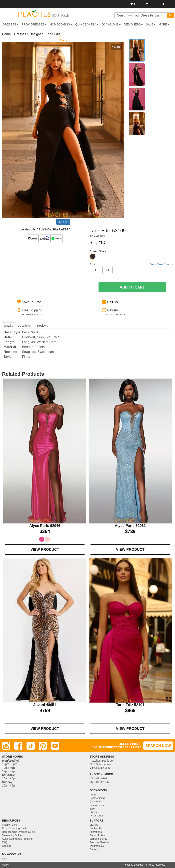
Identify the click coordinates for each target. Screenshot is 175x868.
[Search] (171, 15)
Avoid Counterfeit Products (17, 839)
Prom (93, 795)
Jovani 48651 (45, 705)
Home (6, 34)
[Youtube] (55, 746)
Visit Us (94, 825)
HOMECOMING (61, 24)
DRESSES (11, 24)
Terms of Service (99, 842)
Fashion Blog (10, 825)
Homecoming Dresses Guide (18, 832)
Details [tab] (9, 326)
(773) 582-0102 (98, 779)
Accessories (96, 816)
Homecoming (97, 798)
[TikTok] (31, 746)
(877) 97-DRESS (99, 782)
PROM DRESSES (34, 24)
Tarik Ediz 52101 (130, 705)
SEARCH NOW (158, 746)
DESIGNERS (133, 24)
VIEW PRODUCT (45, 550)
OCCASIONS (111, 24)
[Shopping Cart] (148, 4)
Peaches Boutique (133, 865)
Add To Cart (132, 287)
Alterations (96, 832)
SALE (151, 24)
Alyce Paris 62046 (45, 526)
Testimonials (97, 846)
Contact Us (96, 828)
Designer (36, 34)
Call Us (113, 302)
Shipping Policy (98, 839)
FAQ (5, 842)
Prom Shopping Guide (15, 828)
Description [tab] (25, 326)
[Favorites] (133, 4)
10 (107, 270)
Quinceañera (97, 802)
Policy (5, 865)
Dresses (20, 34)
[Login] (163, 4)
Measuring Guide (12, 835)
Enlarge (63, 222)
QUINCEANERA (87, 24)
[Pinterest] (43, 746)
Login (5, 859)
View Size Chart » (162, 264)
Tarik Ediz (53, 34)
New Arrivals (97, 805)
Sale (92, 809)
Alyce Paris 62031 (130, 526)
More (164, 24)
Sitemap (7, 846)
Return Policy (97, 835)
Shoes (93, 812)
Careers (94, 849)
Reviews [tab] (43, 326)
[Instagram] (6, 746)
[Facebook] (18, 746)
